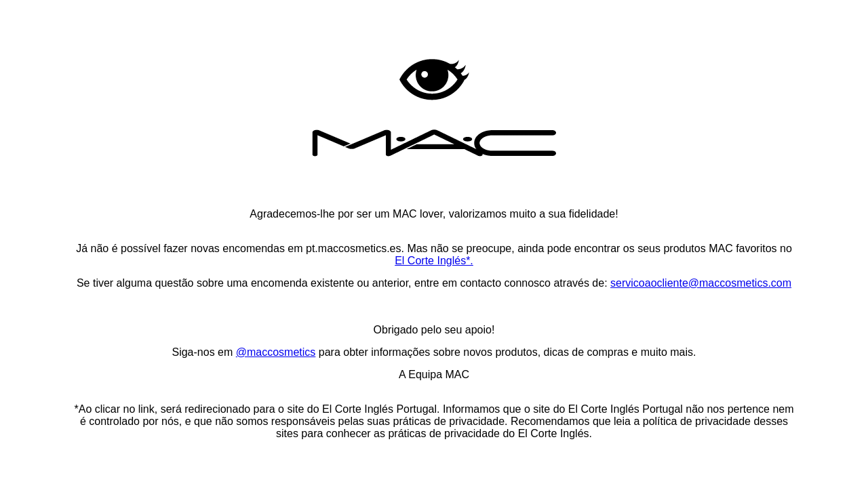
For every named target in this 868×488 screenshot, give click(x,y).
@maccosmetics (276, 352)
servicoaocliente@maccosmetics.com (701, 283)
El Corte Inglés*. (434, 261)
